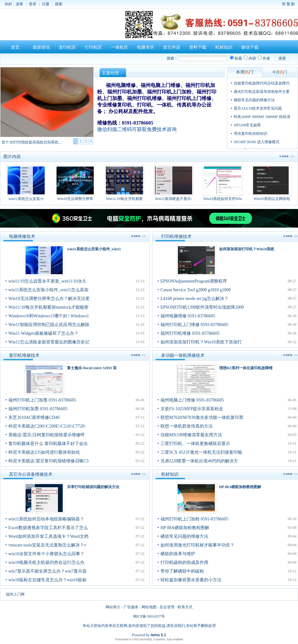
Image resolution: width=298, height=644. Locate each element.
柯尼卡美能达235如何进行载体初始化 (44, 452)
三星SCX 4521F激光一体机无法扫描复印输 (201, 452)
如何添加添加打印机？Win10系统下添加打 (201, 342)
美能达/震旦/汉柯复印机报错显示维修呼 (47, 435)
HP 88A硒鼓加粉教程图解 (240, 487)
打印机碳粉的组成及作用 (184, 562)
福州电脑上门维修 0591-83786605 (192, 400)
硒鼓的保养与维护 (178, 554)
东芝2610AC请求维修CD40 (34, 417)
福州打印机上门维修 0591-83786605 (194, 325)
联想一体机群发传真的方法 (187, 426)
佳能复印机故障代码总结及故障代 (262, 83)
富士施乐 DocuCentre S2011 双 (92, 368)
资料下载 (198, 47)
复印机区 (67, 47)
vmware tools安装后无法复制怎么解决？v (47, 545)
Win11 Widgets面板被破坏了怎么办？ (43, 333)
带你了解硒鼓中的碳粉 (182, 571)
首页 (15, 47)
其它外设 (172, 47)
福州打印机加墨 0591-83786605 (38, 409)
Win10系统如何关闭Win (223, 183)
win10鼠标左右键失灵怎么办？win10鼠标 (47, 580)
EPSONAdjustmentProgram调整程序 (194, 281)
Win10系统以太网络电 (272, 183)
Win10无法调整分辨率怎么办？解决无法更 (49, 299)
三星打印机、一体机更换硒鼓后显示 (195, 444)
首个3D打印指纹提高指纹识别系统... (31, 142)
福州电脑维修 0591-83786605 (188, 316)
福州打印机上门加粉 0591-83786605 (194, 519)
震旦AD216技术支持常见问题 (258, 108)
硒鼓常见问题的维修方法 (254, 100)
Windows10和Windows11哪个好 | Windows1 (49, 316)
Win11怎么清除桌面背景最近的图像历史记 (49, 342)
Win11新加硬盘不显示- (174, 183)
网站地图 (149, 607)
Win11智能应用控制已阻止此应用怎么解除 (49, 325)
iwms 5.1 (158, 635)
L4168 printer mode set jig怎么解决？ (194, 299)
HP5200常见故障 (247, 125)
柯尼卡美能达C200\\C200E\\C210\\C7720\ (47, 426)
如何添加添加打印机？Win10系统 (247, 249)
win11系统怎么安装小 (26, 183)
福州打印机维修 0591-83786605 (190, 333)
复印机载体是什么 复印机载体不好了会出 (48, 444)
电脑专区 (146, 47)
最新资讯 (41, 47)
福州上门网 (15, 594)
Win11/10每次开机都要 (124, 183)
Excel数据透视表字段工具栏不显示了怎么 (48, 528)
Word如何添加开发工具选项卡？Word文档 (48, 536)
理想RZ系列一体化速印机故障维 (246, 368)
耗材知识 (224, 47)
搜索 (59, 4)
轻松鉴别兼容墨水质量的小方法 (191, 580)
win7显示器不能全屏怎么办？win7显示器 (47, 571)
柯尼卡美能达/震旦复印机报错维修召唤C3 (48, 461)
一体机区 (120, 47)
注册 (46, 4)
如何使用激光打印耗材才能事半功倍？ (197, 545)
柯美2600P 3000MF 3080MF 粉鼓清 (262, 117)
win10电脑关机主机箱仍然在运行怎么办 (46, 562)
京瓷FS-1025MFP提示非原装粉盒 (192, 409)
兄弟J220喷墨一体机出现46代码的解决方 (199, 461)
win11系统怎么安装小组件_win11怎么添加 (48, 290)
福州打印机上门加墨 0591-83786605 (42, 400)
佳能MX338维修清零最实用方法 (191, 435)
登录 (33, 4)
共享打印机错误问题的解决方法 (93, 487)
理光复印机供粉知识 (251, 134)
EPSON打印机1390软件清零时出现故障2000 (202, 307)
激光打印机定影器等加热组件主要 (262, 92)
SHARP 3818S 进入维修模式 (257, 142)
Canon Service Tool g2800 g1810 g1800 (196, 290)
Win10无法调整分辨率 (75, 183)
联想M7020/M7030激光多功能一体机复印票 (202, 417)
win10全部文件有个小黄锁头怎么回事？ (46, 554)
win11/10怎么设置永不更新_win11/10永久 (47, 281)
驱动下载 (250, 47)
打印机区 (93, 47)
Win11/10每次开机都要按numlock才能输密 (48, 307)
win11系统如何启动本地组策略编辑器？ (46, 519)
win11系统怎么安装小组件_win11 (94, 249)
